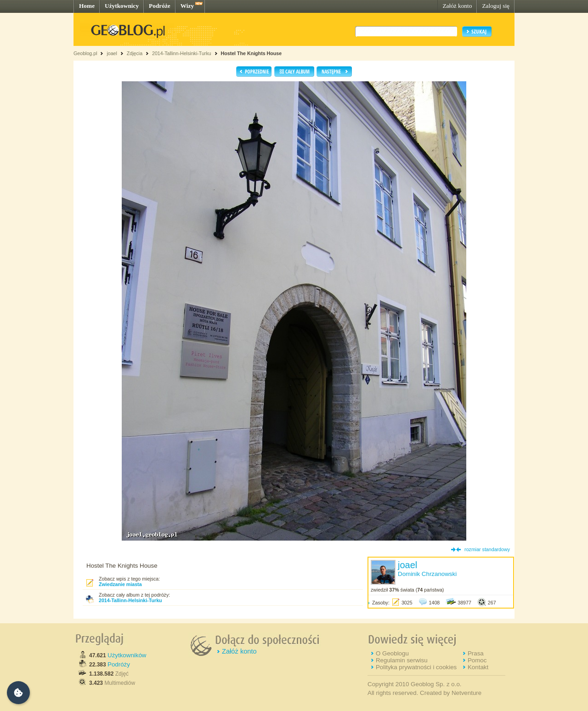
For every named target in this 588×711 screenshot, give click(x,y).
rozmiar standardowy (487, 549)
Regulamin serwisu (402, 660)
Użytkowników (127, 655)
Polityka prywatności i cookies (416, 667)
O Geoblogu (392, 653)
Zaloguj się (496, 6)
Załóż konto (457, 6)
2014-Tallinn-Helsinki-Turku (182, 53)
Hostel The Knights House (252, 53)
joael (112, 53)
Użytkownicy (122, 6)
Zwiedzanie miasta (120, 584)
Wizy (187, 6)
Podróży (119, 664)
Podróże (160, 6)
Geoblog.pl (85, 53)
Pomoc (477, 660)
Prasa (476, 653)
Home (87, 6)
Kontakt (478, 667)
